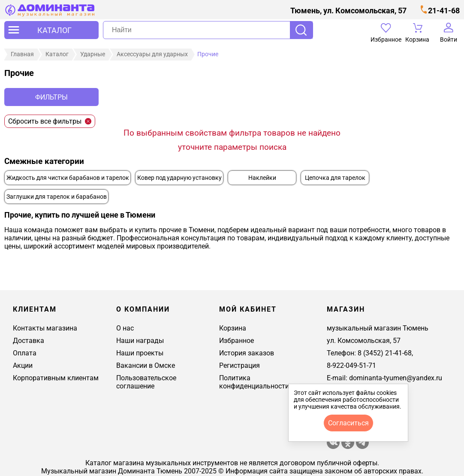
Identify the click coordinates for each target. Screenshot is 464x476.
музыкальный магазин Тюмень (378, 328)
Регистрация (240, 365)
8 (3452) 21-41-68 (385, 353)
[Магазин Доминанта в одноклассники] (349, 447)
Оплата (25, 353)
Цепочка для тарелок (335, 178)
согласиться (348, 423)
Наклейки (262, 178)
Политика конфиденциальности (254, 382)
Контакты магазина (45, 328)
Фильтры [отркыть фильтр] (51, 97)
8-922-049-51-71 (351, 365)
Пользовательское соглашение (146, 382)
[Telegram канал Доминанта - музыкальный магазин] (362, 447)
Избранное (237, 341)
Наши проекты (140, 353)
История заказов (247, 353)
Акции (23, 365)
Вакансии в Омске (146, 365)
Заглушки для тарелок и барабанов (57, 197)
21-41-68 (444, 11)
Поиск (301, 30)
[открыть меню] (51, 30)
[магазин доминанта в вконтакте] (333, 447)
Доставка (29, 341)
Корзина (233, 328)
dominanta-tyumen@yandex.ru (396, 378)
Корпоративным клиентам (56, 378)
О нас (125, 328)
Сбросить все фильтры (50, 121)
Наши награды (140, 341)
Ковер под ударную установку (179, 178)
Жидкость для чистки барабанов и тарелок (68, 178)
